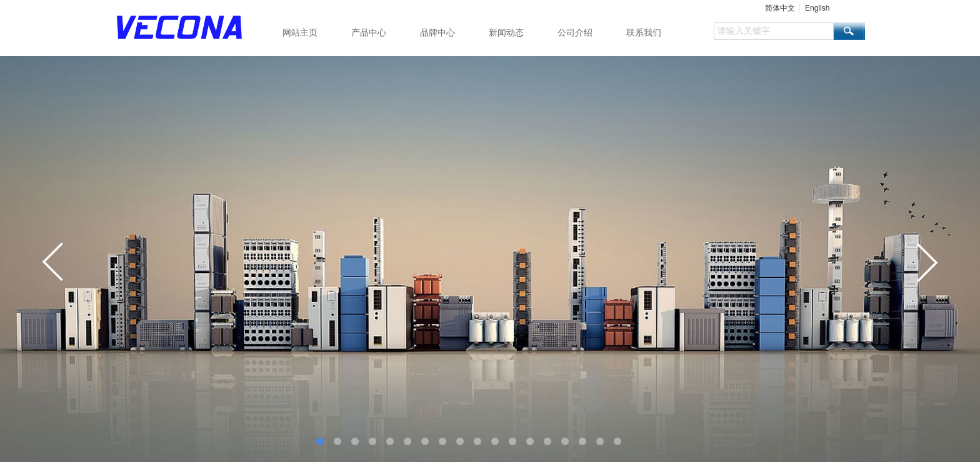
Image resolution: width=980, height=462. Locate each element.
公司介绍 (575, 32)
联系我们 (644, 32)
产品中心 (369, 32)
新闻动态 (506, 32)
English (817, 8)
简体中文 (780, 8)
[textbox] (774, 31)
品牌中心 (437, 32)
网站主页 (300, 32)
